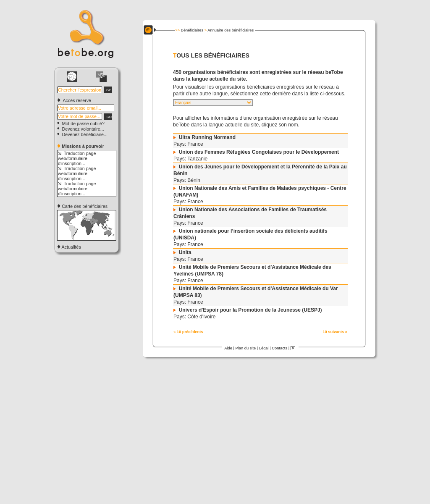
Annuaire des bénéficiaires (231, 30)
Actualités (69, 247)
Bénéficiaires (192, 30)
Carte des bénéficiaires (82, 206)
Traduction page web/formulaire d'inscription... (77, 158)
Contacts (279, 348)
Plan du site (245, 348)
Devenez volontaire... (81, 129)
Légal (264, 348)
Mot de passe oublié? (81, 123)
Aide (228, 348)
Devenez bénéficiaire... (82, 134)
